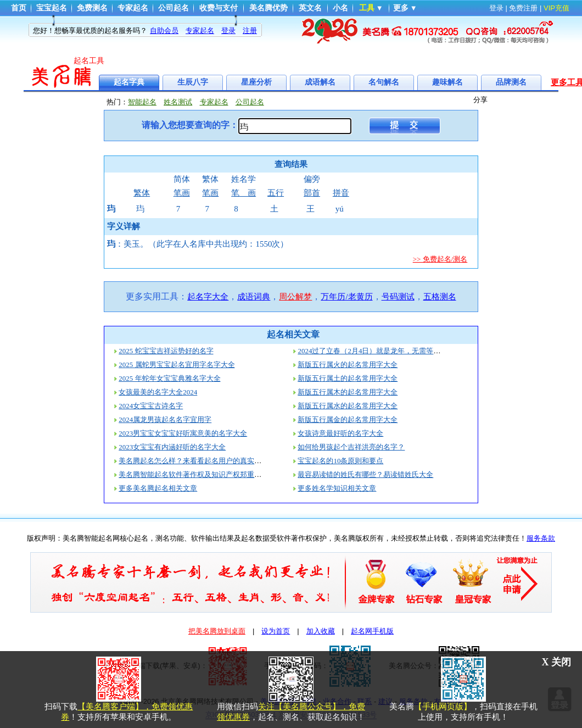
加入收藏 (321, 631)
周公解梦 (295, 297)
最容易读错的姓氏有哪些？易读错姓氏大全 (365, 474)
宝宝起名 (52, 8)
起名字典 (129, 82)
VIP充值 (556, 8)
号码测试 (398, 297)
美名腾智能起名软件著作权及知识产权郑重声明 (194, 474)
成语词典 (254, 297)
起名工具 (89, 61)
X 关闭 (557, 662)
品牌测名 (511, 82)
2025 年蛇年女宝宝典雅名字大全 (169, 378)
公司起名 (174, 8)
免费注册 (523, 8)
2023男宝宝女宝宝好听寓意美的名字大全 (183, 433)
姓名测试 (178, 102)
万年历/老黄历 (346, 297)
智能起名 (142, 102)
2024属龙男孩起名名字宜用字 (165, 419)
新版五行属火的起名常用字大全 (348, 365)
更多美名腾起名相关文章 (158, 488)
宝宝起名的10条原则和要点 (340, 461)
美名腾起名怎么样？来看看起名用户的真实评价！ (197, 461)
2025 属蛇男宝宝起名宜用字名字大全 (177, 365)
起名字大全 (208, 297)
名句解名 (384, 82)
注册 (250, 30)
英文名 (310, 8)
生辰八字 (193, 82)
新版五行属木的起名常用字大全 (348, 392)
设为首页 (276, 631)
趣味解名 (447, 82)
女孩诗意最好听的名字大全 (340, 433)
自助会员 (164, 30)
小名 (340, 8)
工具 (367, 8)
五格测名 (440, 297)
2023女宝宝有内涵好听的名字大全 (172, 447)
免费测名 (92, 8)
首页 (19, 8)
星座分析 (256, 82)
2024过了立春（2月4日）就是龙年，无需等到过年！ (380, 351)
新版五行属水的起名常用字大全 (348, 406)
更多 (401, 8)
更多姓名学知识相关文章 (337, 488)
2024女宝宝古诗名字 (151, 406)
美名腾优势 (268, 8)
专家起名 (133, 8)
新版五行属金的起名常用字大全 (348, 419)
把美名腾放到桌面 (217, 631)
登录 (496, 8)
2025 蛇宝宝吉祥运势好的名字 (166, 351)
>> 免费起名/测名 (440, 259)
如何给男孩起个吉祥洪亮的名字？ (351, 447)
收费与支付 (219, 8)
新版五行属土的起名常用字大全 (348, 378)
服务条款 (541, 538)
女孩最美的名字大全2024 (158, 392)
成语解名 (320, 82)
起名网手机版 (372, 631)
